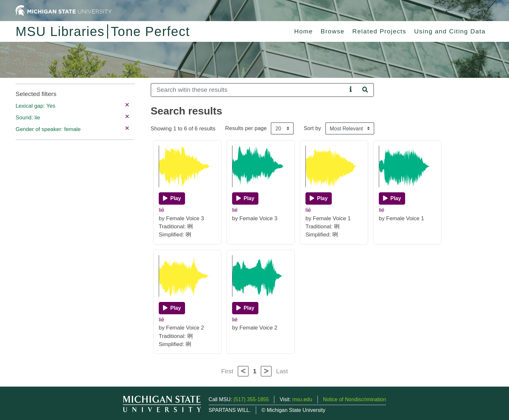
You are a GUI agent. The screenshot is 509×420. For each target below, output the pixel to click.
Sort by (312, 128)
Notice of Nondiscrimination (355, 399)
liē (161, 210)
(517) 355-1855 (251, 399)
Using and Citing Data (450, 31)
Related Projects (379, 31)
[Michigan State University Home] (64, 10)
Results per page (246, 128)
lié (235, 210)
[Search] (249, 90)
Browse (333, 31)
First (227, 371)
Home (304, 31)
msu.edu (302, 399)
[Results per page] (282, 128)
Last (282, 371)
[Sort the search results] (350, 128)
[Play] (172, 198)
